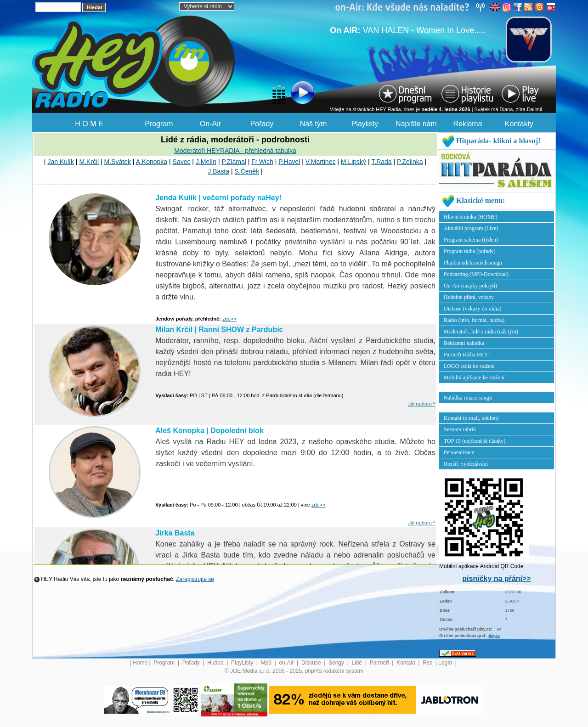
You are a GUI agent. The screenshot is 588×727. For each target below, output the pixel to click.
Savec (182, 162)
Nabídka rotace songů (468, 398)
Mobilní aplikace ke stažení (474, 378)
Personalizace (459, 452)
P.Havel (289, 162)
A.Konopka (152, 162)
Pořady (262, 124)
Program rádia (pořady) (470, 251)
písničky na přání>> (496, 578)
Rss (428, 663)
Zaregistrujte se (195, 579)
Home (140, 663)
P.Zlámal (234, 162)
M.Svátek (118, 162)
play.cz (494, 636)
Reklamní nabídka (464, 343)
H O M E (89, 124)
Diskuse (312, 663)
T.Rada (381, 162)
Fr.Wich (262, 162)
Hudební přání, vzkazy (469, 297)
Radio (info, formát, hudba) (474, 320)
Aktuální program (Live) (471, 228)
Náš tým (314, 124)
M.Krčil (89, 162)
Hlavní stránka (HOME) (471, 217)
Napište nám (416, 124)
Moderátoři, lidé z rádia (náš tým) (481, 332)
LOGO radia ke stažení (469, 366)
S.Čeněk (247, 171)
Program (159, 124)
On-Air (210, 124)
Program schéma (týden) (471, 240)
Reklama (467, 124)
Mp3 (267, 663)
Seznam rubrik (460, 429)
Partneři (380, 663)
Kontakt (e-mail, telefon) (471, 418)
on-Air (287, 663)
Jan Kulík (61, 162)
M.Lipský (353, 162)
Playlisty (365, 124)
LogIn (446, 663)
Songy (337, 663)
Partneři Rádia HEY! (467, 355)
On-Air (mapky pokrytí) (470, 286)
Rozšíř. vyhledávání (466, 464)
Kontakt (407, 663)
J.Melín (206, 162)
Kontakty (519, 124)
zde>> (229, 319)
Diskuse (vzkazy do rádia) (473, 309)
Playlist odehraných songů (473, 263)
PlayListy (243, 663)
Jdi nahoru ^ (422, 404)
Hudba (216, 663)
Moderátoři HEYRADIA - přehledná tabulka (235, 151)
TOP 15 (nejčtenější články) (475, 441)
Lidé (358, 663)
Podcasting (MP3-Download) (476, 274)
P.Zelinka (410, 162)
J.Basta (218, 171)
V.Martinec (321, 162)
